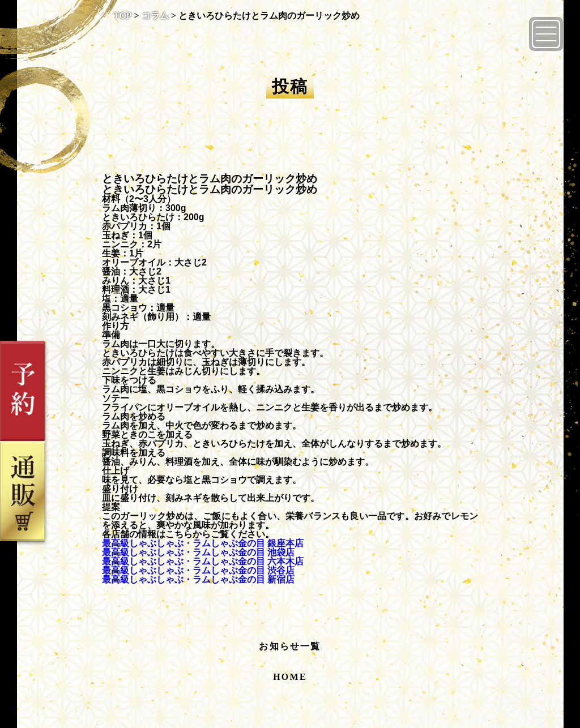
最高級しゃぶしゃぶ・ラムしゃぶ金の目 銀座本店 (203, 543)
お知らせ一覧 (290, 646)
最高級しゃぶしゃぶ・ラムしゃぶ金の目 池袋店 (198, 552)
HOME (290, 677)
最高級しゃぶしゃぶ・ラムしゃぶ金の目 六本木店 (203, 561)
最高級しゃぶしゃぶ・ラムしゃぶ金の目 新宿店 (198, 579)
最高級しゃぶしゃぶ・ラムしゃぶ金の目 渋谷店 (198, 570)
